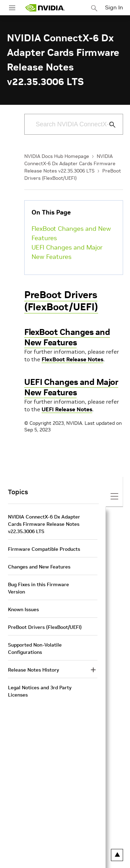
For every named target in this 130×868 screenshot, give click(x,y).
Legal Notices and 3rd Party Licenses (40, 691)
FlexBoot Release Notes (72, 359)
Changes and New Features (39, 567)
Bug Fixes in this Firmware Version (38, 588)
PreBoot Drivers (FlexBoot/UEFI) (61, 301)
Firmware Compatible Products (44, 549)
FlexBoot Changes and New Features (71, 233)
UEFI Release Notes (67, 409)
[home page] (45, 8)
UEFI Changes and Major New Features (67, 252)
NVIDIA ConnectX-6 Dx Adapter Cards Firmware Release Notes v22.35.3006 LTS (70, 163)
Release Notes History (33, 670)
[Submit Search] (109, 125)
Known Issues (23, 609)
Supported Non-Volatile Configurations (35, 648)
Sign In (114, 7)
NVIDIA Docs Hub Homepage (57, 156)
